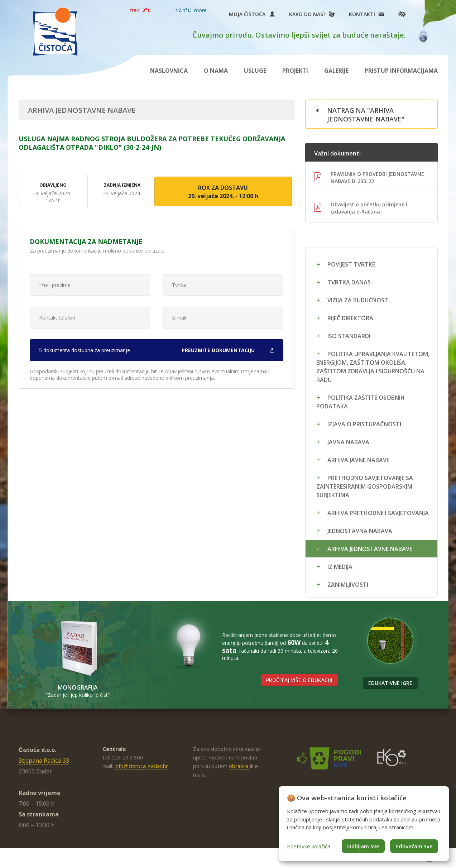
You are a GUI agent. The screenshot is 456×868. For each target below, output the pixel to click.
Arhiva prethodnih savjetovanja (378, 513)
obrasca (239, 766)
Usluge (255, 71)
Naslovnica (169, 71)
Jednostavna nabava (360, 531)
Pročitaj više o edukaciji (299, 680)
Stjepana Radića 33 (44, 761)
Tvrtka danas (349, 282)
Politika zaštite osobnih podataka (361, 402)
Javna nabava (348, 442)
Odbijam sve (363, 846)
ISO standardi (349, 336)
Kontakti (362, 14)
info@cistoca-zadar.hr (141, 766)
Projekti (295, 71)
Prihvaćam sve (414, 846)
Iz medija (340, 567)
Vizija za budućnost (358, 300)
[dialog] (364, 824)
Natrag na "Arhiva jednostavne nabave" (366, 115)
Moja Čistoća (252, 14)
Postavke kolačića (309, 846)
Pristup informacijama (401, 71)
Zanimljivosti (348, 585)
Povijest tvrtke (351, 264)
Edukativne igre (390, 683)
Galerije (336, 71)
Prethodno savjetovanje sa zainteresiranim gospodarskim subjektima (365, 486)
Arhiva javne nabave (358, 460)
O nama (216, 71)
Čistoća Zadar (55, 31)
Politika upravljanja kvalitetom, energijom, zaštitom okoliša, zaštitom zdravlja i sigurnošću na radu (373, 367)
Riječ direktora (350, 318)
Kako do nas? (307, 14)
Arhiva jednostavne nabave (370, 549)
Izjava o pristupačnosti (364, 424)
